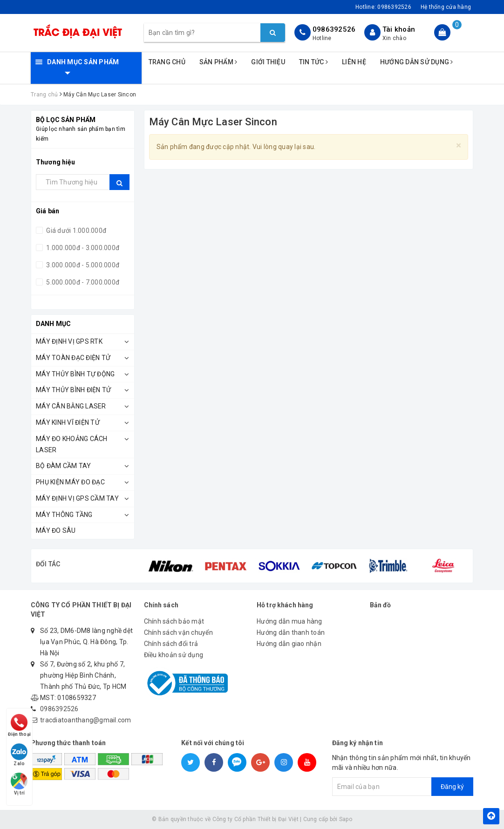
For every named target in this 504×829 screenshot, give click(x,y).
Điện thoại (20, 724)
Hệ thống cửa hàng (446, 7)
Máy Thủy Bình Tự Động (75, 374)
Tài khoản (399, 29)
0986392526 (334, 29)
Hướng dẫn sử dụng (417, 62)
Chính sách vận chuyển (178, 632)
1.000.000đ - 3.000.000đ (82, 248)
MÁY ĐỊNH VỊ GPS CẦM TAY (77, 498)
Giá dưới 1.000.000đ (75, 231)
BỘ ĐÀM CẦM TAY (64, 466)
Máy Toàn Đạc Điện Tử (73, 358)
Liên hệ (354, 62)
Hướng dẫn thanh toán (291, 632)
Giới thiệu (268, 62)
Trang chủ (167, 62)
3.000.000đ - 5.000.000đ (82, 265)
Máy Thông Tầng (64, 515)
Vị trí (20, 784)
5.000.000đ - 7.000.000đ (82, 282)
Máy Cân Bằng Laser (71, 406)
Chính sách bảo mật (174, 621)
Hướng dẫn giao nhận (289, 644)
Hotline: (383, 7)
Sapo (346, 819)
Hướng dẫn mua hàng (289, 621)
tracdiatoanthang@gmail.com (86, 720)
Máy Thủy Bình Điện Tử (73, 390)
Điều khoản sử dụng (174, 655)
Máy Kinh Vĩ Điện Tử (68, 422)
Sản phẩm (218, 62)
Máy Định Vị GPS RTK (69, 341)
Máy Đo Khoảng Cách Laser (72, 444)
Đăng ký (452, 787)
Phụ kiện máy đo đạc (70, 482)
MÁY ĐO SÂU (56, 530)
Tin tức (313, 62)
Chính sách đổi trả (171, 644)
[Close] (459, 146)
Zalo (20, 754)
